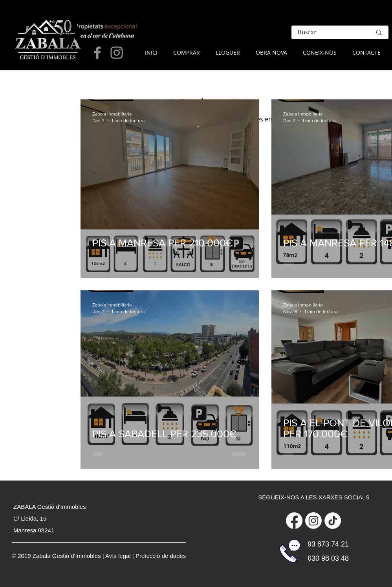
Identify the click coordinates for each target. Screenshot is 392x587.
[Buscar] (329, 33)
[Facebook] (294, 521)
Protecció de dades (161, 556)
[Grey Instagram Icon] (117, 53)
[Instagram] (313, 521)
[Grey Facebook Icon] (97, 53)
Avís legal (118, 556)
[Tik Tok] (333, 521)
